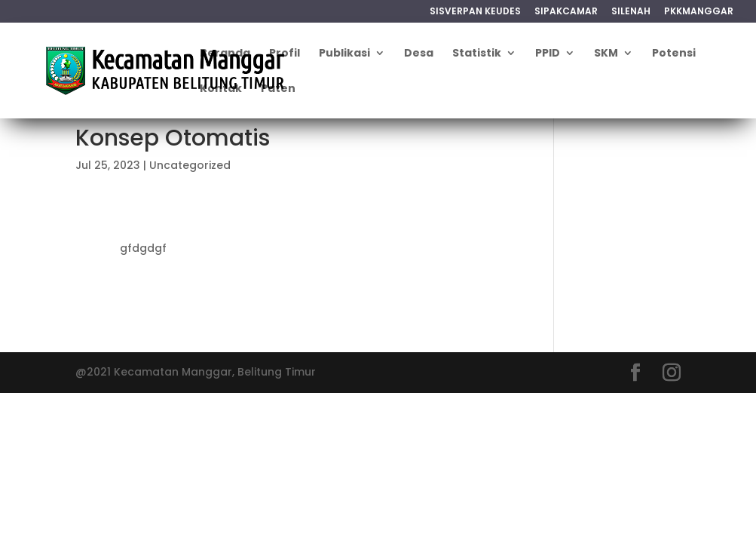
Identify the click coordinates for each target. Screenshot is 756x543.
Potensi (674, 54)
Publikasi (344, 54)
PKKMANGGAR (699, 12)
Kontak (221, 89)
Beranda (225, 54)
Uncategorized (190, 165)
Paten (278, 89)
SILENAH (631, 12)
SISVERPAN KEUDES (475, 12)
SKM (606, 54)
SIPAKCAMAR (566, 12)
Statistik (477, 54)
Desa (419, 54)
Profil (285, 54)
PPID (548, 54)
